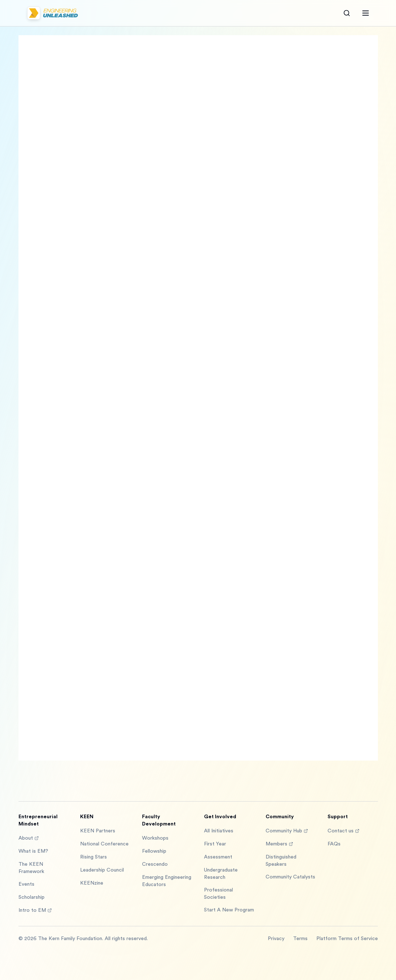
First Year (215, 844)
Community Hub (287, 831)
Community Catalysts (290, 877)
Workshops (155, 838)
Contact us (343, 831)
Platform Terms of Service (347, 939)
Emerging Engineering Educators (167, 881)
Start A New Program (229, 910)
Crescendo (155, 864)
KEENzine (92, 883)
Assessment (218, 857)
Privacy (276, 939)
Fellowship (154, 851)
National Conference (104, 844)
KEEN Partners (98, 831)
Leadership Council (102, 870)
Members (279, 844)
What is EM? (33, 851)
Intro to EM (35, 910)
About (29, 838)
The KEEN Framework (31, 868)
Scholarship (32, 897)
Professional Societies (218, 894)
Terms (300, 939)
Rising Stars (93, 857)
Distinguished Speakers (281, 861)
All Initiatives (219, 831)
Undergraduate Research (221, 874)
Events (26, 884)
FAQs (334, 844)
